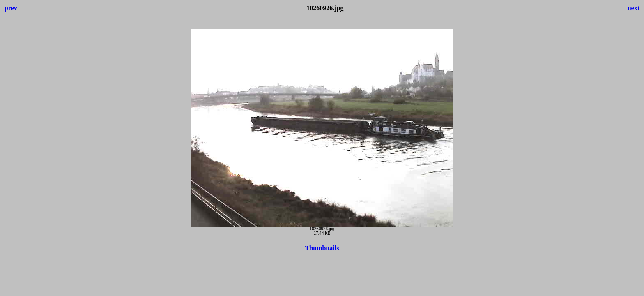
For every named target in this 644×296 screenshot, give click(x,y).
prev (11, 8)
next (634, 8)
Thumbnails (322, 248)
